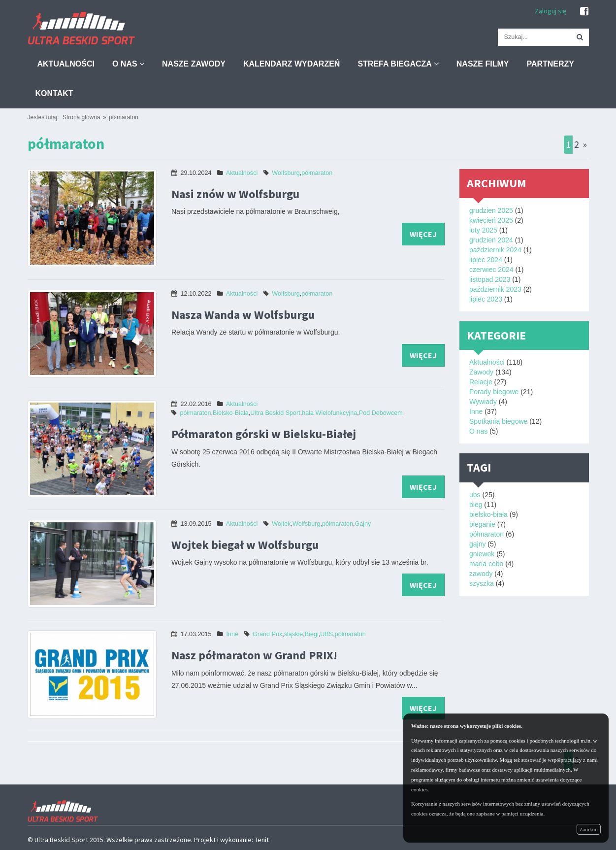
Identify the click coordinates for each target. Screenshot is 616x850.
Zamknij (589, 829)
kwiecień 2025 (491, 220)
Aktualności (66, 64)
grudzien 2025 (491, 210)
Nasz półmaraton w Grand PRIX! (254, 655)
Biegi (312, 634)
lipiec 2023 (486, 299)
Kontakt (54, 93)
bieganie (482, 524)
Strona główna (81, 117)
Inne (233, 634)
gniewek (482, 554)
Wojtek (281, 524)
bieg (476, 505)
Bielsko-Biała (231, 413)
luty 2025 (483, 230)
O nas (128, 64)
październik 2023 (495, 289)
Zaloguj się (551, 11)
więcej (423, 234)
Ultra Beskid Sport (275, 413)
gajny (477, 544)
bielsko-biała (488, 514)
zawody (481, 574)
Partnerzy (550, 64)
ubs (475, 495)
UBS (326, 634)
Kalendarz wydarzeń (292, 64)
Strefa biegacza (398, 64)
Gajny (363, 524)
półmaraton (124, 117)
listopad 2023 (490, 279)
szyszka (482, 583)
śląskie (294, 634)
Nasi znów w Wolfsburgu (235, 194)
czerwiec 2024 (491, 270)
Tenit (262, 840)
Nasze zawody (194, 64)
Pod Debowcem (381, 413)
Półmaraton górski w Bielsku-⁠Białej (264, 434)
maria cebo (486, 564)
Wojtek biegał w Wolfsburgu (245, 545)
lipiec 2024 (486, 260)
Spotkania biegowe (498, 421)
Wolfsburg (286, 173)
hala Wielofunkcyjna (329, 413)
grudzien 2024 (491, 240)
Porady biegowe (494, 392)
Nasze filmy (483, 64)
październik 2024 (495, 250)
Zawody (481, 372)
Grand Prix (267, 634)
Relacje (481, 382)
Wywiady (483, 402)
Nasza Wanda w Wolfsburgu (243, 315)
